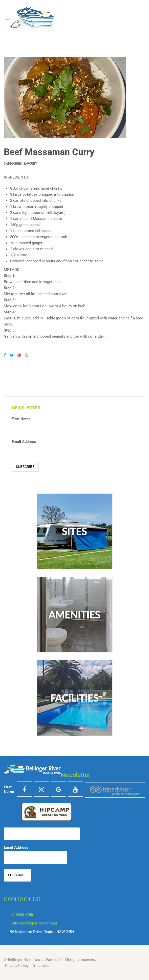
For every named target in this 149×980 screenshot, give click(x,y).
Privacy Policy (17, 966)
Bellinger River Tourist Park (31, 960)
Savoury (30, 164)
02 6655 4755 (22, 915)
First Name (21, 419)
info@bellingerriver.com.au (34, 923)
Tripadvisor (41, 966)
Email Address (24, 442)
